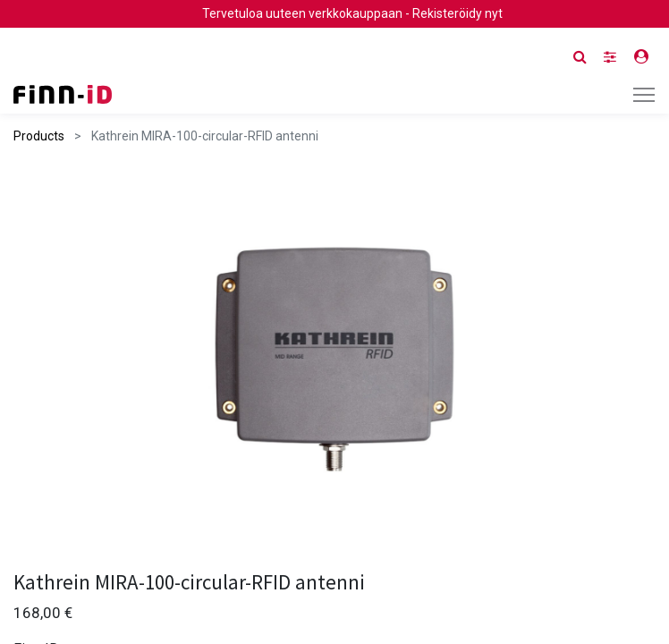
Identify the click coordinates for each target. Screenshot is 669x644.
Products (39, 136)
